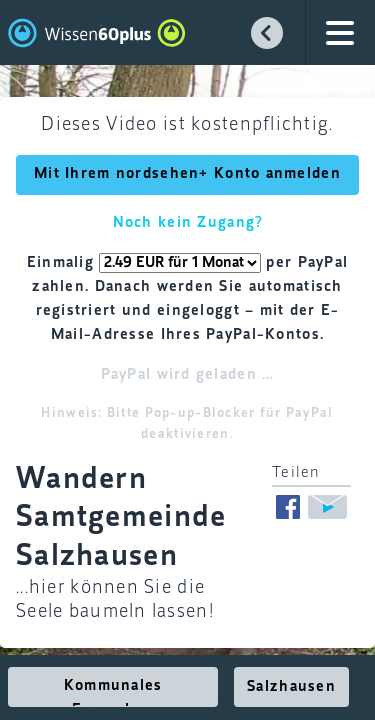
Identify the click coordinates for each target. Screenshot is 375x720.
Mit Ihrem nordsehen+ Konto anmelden (187, 174)
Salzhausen (291, 687)
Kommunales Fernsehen (113, 692)
